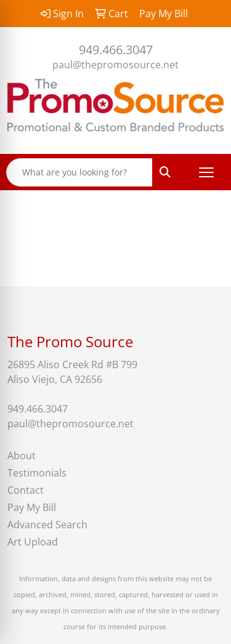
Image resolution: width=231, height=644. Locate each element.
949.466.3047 (116, 50)
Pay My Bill (32, 507)
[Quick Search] (79, 172)
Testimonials (37, 473)
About (22, 456)
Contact (26, 490)
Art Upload (33, 542)
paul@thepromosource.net (115, 65)
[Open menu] (206, 172)
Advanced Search (47, 525)
